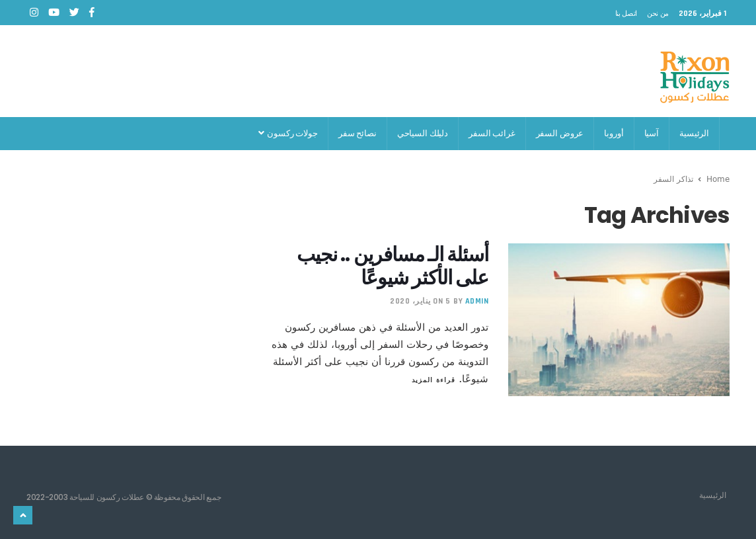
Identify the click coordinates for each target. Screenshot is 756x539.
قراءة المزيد (434, 380)
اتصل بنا (626, 13)
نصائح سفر (358, 133)
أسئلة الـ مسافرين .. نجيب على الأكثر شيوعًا (393, 266)
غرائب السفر (492, 133)
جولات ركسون (288, 133)
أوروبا (614, 133)
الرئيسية (694, 133)
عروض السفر (560, 133)
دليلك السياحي (423, 133)
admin (477, 301)
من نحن (658, 13)
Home (718, 179)
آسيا (652, 133)
